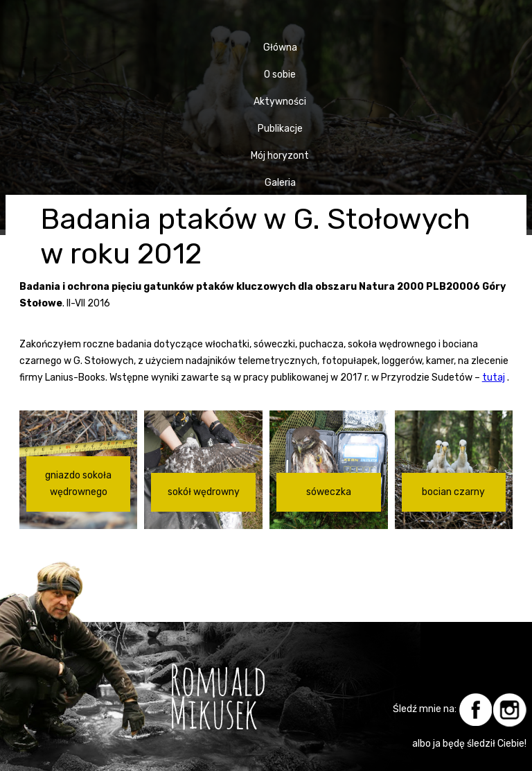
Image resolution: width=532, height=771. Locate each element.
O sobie (280, 75)
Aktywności (280, 102)
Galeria (280, 183)
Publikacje (280, 129)
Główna (280, 47)
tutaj (494, 378)
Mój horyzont (280, 156)
